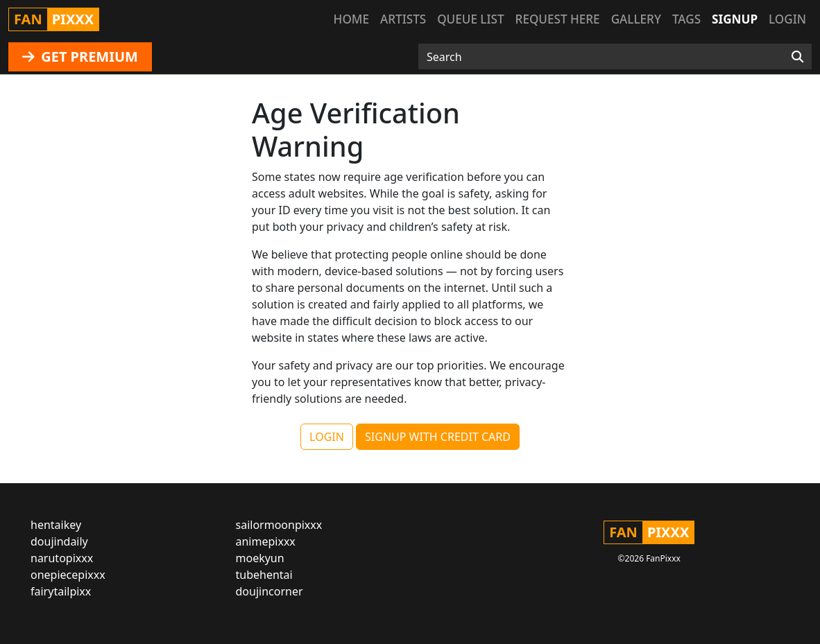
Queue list (470, 19)
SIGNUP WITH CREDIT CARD (438, 437)
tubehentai (264, 575)
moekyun (260, 558)
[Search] (797, 57)
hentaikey (56, 525)
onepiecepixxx (68, 575)
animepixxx (266, 541)
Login (787, 19)
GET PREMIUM (80, 56)
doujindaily (59, 541)
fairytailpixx (61, 591)
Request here (558, 19)
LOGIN (327, 437)
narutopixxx (62, 558)
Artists (403, 19)
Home (351, 19)
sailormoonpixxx (279, 525)
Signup (735, 19)
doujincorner (270, 591)
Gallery (636, 19)
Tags (686, 19)
